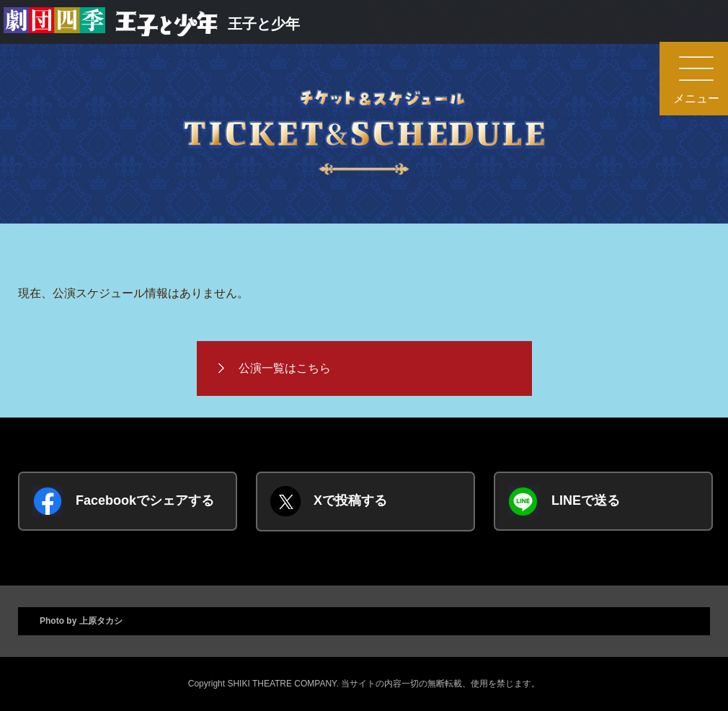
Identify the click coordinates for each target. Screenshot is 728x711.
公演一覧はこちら (285, 368)
